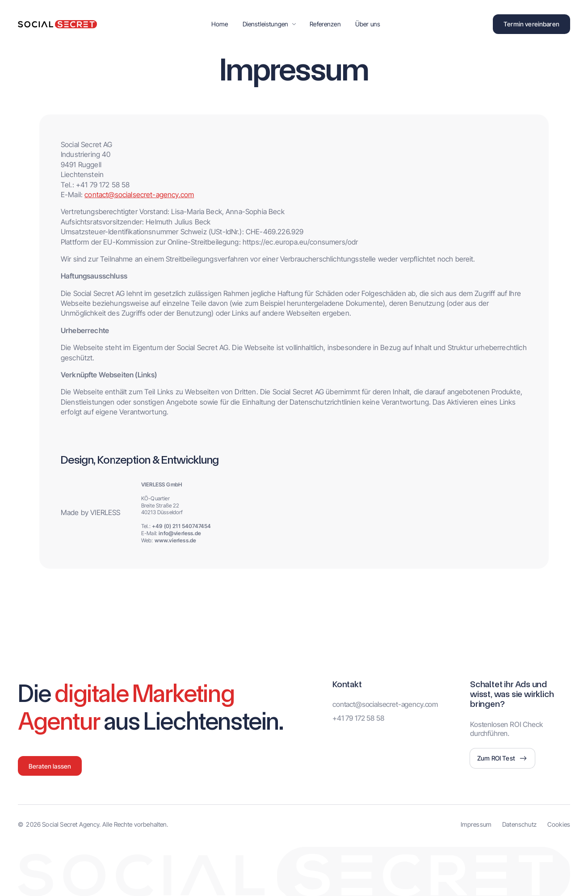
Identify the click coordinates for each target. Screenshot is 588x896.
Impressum (476, 824)
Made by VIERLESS (91, 512)
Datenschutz (519, 824)
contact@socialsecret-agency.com (139, 194)
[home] (57, 24)
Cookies (559, 824)
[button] (269, 24)
